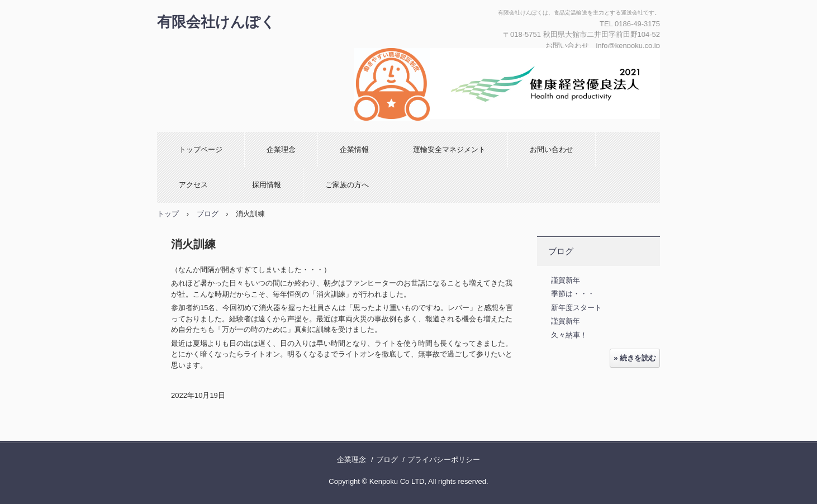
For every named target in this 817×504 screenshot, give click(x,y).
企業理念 (281, 149)
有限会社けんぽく (216, 22)
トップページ (201, 149)
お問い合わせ (552, 149)
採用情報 (267, 185)
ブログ (208, 214)
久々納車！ (569, 335)
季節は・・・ (573, 294)
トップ (168, 214)
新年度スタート (576, 308)
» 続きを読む (635, 358)
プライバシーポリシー (444, 460)
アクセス (193, 185)
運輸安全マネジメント (449, 149)
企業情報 (354, 149)
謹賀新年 (566, 280)
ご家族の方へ (347, 185)
